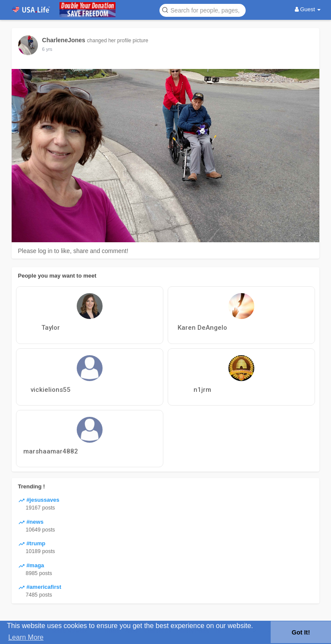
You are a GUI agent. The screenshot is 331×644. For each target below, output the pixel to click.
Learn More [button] (26, 637)
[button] (203, 10)
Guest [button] (308, 9)
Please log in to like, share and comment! (73, 251)
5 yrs (47, 49)
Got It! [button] (301, 632)
